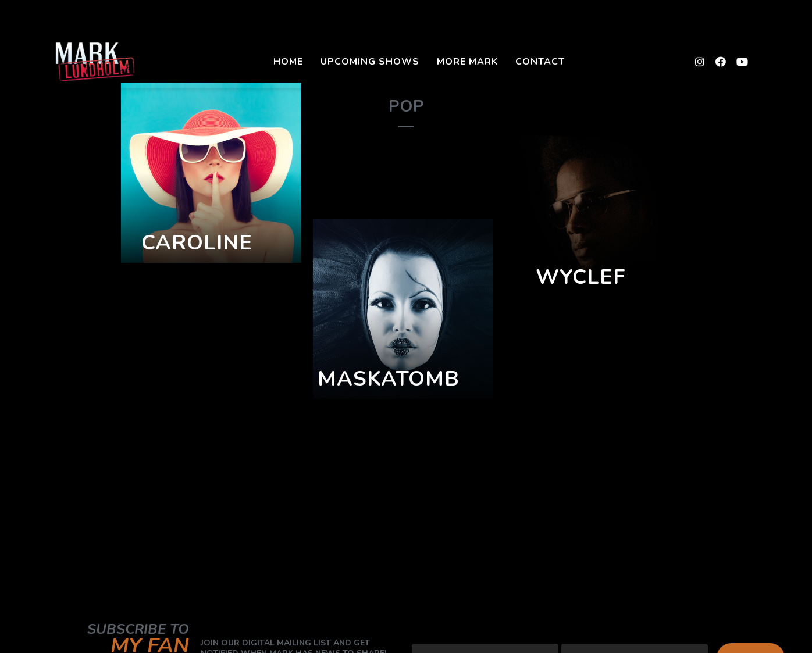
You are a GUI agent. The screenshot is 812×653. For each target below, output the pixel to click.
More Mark (467, 62)
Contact (540, 62)
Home (288, 62)
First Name (587, 634)
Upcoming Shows (370, 62)
